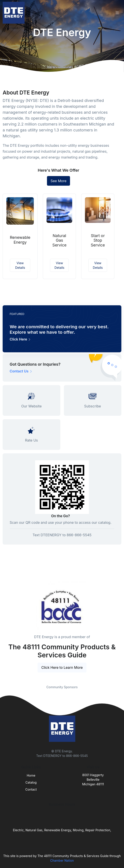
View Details (20, 265)
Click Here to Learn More (62, 667)
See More (58, 181)
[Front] (14, 13)
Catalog (31, 782)
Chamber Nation (62, 860)
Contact (31, 789)
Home (31, 775)
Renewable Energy (20, 240)
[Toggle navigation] (117, 13)
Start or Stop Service (98, 240)
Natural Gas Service (59, 240)
